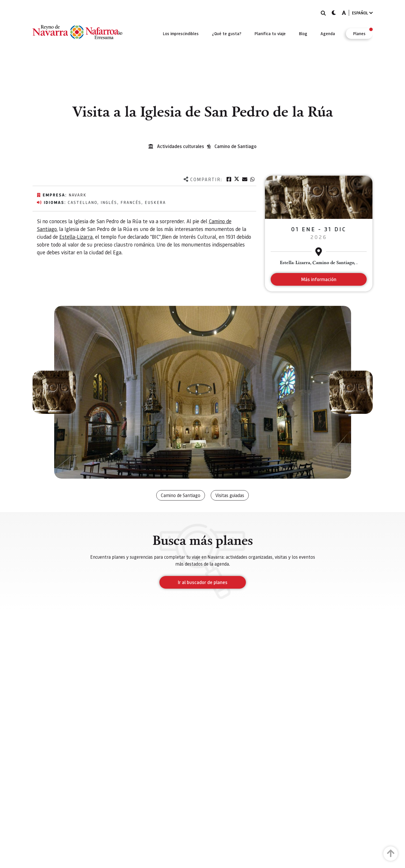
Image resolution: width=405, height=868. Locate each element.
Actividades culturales (181, 146)
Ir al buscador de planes (203, 582)
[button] (54, 392)
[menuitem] (181, 33)
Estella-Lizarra (76, 237)
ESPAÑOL (362, 13)
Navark (78, 195)
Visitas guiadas (230, 495)
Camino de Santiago (236, 146)
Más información (319, 279)
